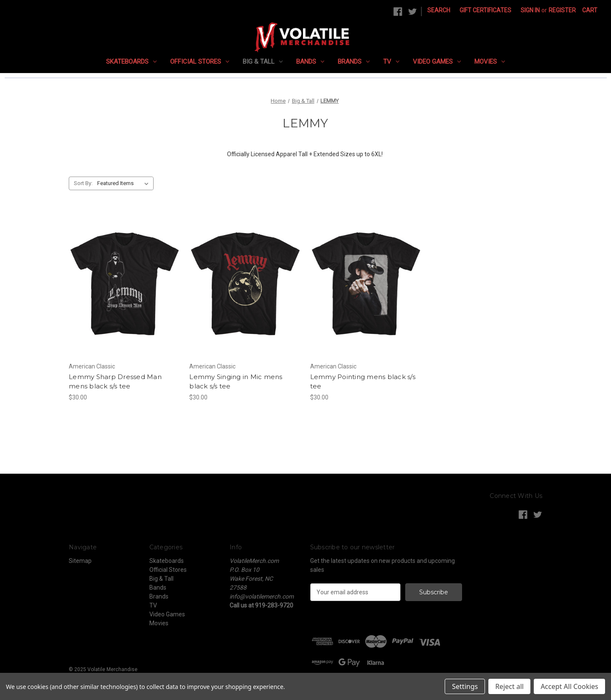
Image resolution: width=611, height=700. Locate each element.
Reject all (509, 686)
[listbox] (125, 183)
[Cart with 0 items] (590, 10)
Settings (465, 686)
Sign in (530, 10)
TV (391, 62)
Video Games (437, 62)
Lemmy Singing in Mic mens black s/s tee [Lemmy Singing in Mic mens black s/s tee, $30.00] (236, 382)
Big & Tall (263, 62)
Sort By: (83, 183)
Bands (310, 62)
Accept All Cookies (569, 686)
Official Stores (200, 62)
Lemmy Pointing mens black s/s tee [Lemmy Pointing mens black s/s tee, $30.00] (363, 382)
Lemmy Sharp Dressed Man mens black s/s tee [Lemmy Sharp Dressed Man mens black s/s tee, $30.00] (115, 382)
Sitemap (80, 561)
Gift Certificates (485, 10)
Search (439, 10)
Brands (354, 62)
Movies (490, 62)
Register (562, 10)
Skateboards (131, 62)
